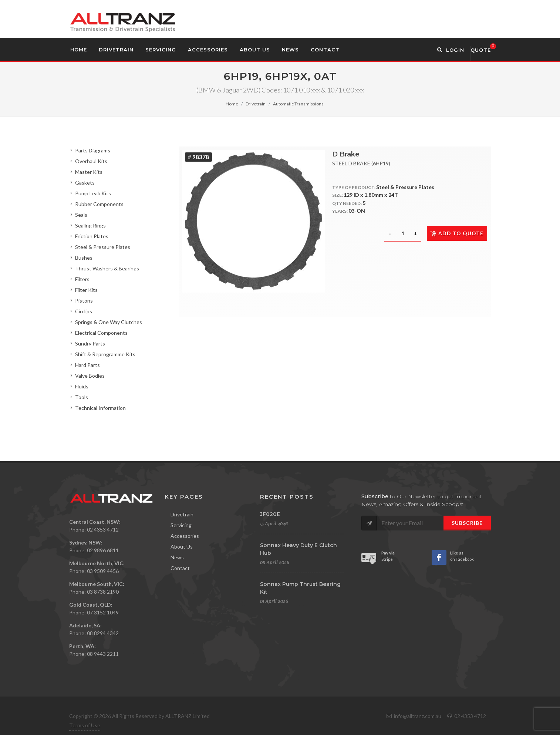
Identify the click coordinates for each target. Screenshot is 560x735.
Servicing (181, 525)
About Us (182, 547)
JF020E (270, 514)
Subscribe (467, 523)
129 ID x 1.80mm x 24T (371, 195)
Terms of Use (85, 725)
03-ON (357, 211)
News (177, 557)
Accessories (185, 536)
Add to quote (457, 233)
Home (232, 104)
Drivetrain (256, 104)
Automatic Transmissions (298, 104)
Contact (180, 568)
